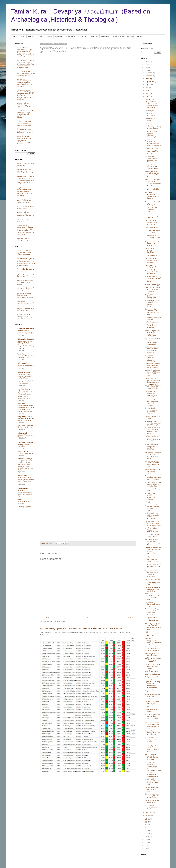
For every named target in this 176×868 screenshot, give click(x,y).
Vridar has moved (23, 501)
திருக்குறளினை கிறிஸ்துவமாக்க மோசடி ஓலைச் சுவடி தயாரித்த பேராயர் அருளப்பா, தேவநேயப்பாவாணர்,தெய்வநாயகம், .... (25, 52)
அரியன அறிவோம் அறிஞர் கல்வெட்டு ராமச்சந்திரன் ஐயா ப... (153, 439)
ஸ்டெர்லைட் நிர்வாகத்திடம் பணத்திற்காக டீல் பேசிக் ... (152, 195)
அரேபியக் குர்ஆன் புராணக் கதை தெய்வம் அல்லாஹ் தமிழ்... (153, 542)
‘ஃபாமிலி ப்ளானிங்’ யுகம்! (26, 453)
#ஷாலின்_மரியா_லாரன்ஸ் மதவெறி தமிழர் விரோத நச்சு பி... (153, 626)
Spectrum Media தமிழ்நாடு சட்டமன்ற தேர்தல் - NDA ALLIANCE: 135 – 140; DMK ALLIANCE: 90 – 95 (81, 629)
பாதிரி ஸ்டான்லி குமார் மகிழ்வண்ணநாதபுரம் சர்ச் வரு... (153, 566)
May (147, 93)
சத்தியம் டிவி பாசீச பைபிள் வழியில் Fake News (152, 634)
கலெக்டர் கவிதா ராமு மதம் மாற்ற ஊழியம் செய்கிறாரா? (153, 333)
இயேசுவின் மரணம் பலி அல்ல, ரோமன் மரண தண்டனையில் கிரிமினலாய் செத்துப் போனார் (25, 140)
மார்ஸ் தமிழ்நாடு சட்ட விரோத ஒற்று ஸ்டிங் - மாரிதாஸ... (153, 660)
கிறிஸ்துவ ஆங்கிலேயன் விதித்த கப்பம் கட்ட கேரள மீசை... (153, 641)
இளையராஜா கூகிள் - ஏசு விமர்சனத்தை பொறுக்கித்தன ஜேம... (152, 508)
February (149, 812)
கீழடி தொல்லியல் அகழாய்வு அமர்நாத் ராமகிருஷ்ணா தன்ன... (153, 279)
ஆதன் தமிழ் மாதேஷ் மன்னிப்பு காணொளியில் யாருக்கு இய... (152, 684)
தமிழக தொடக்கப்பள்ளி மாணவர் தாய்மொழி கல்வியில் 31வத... (153, 126)
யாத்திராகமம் (71, 36)
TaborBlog (21, 354)
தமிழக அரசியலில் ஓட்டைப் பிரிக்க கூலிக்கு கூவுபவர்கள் (152, 740)
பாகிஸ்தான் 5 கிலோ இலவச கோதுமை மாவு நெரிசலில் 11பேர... (152, 151)
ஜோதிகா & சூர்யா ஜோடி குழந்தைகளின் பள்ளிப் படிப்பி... (152, 559)
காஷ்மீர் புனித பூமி (152, 671)
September (149, 82)
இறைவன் (130, 36)
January (148, 815)
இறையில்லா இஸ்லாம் (25, 426)
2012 (146, 848)
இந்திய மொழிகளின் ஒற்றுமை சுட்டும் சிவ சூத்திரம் (152, 272)
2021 (146, 822)
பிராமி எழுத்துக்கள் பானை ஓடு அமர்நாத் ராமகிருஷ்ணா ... (152, 210)
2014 (146, 842)
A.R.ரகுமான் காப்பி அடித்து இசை (152, 678)
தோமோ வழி (22, 475)
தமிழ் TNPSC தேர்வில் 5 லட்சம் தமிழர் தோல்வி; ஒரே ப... (153, 387)
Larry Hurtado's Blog (25, 417)
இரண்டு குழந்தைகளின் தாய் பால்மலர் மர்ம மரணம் (25, 282)
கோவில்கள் (105, 36)
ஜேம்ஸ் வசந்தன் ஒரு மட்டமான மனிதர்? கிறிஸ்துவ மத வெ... (153, 523)
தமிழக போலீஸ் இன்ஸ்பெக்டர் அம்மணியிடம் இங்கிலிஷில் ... (151, 765)
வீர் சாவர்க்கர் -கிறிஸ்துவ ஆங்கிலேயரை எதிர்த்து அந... (151, 358)
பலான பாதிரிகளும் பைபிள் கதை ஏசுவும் (152, 789)
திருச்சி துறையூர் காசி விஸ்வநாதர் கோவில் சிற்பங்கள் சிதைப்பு (24, 252)
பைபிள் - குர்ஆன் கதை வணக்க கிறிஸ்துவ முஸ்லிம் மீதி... (153, 484)
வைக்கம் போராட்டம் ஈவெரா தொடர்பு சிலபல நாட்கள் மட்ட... (152, 430)
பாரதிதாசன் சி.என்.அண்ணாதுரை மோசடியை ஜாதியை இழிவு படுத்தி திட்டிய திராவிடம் (24, 83)
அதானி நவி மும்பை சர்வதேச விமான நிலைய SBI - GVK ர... (152, 174)
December (149, 73)
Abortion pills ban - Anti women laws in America (153, 697)
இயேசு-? (41, 36)
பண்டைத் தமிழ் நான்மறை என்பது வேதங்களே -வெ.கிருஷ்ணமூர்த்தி (26, 123)
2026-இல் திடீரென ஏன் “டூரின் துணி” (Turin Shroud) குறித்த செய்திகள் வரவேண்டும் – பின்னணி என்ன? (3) (26, 345)
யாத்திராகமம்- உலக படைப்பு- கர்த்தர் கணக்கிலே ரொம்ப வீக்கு (25, 105)
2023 (146, 70)
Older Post (132, 618)
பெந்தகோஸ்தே (118, 36)
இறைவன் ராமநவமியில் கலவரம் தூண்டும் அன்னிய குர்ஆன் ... (153, 142)
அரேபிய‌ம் (94, 36)
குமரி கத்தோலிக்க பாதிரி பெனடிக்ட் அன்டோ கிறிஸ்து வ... (152, 749)
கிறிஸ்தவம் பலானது (25, 459)
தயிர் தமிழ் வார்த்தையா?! (151, 266)
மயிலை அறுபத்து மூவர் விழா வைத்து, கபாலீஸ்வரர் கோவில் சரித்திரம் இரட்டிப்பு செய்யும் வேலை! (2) (25, 395)
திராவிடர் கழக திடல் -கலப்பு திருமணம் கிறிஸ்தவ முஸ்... (152, 796)
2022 (146, 819)
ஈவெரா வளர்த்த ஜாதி (152, 285)
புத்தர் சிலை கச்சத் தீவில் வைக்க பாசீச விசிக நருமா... (153, 296)
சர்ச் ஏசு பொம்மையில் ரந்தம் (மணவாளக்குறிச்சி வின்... (153, 582)
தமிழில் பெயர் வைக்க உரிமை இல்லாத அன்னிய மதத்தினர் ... (153, 717)
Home (15, 36)
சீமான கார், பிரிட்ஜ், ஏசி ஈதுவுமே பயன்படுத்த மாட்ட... (152, 611)
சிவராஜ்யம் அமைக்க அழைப (152, 710)
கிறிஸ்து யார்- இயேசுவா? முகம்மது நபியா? (25, 289)
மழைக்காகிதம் (23, 452)
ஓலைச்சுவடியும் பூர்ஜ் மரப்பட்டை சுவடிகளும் (152, 203)
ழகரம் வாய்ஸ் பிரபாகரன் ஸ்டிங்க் (152, 691)
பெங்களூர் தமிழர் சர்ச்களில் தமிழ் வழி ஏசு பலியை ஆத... (153, 423)
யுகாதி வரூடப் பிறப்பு (153, 674)
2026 (146, 62)
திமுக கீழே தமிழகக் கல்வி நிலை (152, 801)
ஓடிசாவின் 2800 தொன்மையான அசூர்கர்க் (151, 260)
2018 (146, 831)
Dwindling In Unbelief (25, 442)
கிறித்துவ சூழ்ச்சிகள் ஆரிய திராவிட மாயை (26, 310)
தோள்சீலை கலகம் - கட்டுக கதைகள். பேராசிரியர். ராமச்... (153, 619)
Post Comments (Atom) (57, 622)
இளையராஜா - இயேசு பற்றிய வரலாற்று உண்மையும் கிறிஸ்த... (153, 303)
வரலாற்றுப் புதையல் (24, 507)
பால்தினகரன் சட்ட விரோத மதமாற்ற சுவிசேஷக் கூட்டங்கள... (152, 516)
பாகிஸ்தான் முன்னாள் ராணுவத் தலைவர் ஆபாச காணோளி (153, 365)
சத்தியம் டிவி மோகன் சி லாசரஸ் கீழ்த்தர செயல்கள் (153, 289)
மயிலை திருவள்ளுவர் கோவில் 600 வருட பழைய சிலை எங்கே (153, 373)
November (149, 76)
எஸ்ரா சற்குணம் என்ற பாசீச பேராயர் (153, 535)
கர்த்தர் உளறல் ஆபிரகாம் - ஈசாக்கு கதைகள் (26, 207)
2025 (146, 65)
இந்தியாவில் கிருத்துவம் (26, 339)
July (147, 88)
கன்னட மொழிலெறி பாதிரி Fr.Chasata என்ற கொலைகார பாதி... (152, 464)
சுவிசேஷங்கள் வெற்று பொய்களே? (24, 220)
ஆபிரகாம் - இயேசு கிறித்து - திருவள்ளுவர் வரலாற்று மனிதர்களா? (25, 316)
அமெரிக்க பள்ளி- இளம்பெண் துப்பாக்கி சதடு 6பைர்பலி (151, 394)
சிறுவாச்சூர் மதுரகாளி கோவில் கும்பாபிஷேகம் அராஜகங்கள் (152, 341)
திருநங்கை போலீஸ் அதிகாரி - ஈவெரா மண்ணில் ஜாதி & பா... (152, 725)
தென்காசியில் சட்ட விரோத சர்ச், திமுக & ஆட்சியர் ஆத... (153, 380)
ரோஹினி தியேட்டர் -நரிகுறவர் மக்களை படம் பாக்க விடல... (153, 237)
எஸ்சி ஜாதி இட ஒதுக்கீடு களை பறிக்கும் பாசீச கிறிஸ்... (151, 159)
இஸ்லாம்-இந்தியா (24, 372)
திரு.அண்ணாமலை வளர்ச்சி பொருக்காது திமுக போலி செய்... (152, 230)
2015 (146, 839)
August (148, 85)
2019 (146, 828)
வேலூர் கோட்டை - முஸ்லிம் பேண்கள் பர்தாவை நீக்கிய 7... (153, 167)
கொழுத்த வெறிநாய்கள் (25, 428)
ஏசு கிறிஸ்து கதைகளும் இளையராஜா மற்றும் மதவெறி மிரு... (153, 455)
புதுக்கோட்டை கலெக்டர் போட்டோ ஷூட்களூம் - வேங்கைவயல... (152, 252)
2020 (146, 825)
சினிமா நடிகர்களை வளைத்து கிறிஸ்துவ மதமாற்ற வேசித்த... (153, 478)
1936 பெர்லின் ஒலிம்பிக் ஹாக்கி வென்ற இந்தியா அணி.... (152, 597)
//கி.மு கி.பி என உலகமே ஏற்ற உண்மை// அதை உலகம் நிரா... (152, 104)
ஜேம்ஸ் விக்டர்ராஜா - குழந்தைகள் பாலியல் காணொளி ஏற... (153, 704)
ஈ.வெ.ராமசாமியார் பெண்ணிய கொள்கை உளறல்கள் (152, 447)
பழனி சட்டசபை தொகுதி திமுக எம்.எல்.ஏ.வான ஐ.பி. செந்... (151, 757)
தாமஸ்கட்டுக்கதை (24, 389)
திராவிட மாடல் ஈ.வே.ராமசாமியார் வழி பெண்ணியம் (153, 649)
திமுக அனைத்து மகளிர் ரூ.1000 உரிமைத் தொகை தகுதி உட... (152, 312)
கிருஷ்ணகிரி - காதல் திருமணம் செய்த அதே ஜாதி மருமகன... (152, 573)
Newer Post (45, 618)
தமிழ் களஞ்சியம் (23, 363)
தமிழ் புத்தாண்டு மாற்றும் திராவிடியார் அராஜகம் (151, 496)
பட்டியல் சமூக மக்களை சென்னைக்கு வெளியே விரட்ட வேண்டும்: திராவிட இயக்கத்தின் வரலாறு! (25, 114)
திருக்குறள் (59, 36)
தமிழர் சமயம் (22, 433)
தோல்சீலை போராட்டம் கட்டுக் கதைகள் (153, 604)
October (148, 79)
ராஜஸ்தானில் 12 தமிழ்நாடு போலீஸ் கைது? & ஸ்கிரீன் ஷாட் (153, 782)
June (147, 90)
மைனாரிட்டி (141, 36)
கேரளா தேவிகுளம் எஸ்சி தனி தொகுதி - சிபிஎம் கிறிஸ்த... (153, 733)
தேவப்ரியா (21, 404)
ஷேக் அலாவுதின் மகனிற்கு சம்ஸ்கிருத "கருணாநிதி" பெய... (153, 134)
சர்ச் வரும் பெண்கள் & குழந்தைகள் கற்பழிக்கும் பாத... (153, 471)
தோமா (22, 36)
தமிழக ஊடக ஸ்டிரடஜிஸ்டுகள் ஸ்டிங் (152, 807)
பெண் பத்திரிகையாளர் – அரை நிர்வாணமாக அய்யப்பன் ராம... (153, 773)
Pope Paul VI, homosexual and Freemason (26, 270)
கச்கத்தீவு (148, 502)
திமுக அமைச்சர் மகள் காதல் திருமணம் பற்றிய (153, 666)
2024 (146, 67)
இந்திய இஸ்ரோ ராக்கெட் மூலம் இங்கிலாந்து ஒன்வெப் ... (151, 411)
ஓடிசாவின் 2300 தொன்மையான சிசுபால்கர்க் (151, 222)
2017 (146, 834)
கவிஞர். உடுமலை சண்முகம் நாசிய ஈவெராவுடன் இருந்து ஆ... (152, 350)
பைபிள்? (31, 36)
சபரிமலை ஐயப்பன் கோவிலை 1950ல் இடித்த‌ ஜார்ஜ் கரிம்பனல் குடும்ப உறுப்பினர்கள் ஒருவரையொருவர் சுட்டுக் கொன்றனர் (26, 95)
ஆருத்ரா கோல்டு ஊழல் (151, 119)
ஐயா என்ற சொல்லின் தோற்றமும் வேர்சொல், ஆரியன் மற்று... (153, 182)
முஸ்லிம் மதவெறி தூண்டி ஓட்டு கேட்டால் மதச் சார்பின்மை (151, 325)
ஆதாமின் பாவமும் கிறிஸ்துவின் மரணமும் (25, 239)
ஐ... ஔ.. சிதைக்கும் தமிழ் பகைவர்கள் (152, 189)
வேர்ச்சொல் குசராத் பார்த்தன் (152, 217)
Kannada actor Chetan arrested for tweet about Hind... (153, 589)
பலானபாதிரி (83, 36)
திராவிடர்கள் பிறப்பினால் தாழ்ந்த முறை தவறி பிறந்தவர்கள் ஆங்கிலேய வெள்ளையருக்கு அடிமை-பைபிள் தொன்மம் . (26, 64)
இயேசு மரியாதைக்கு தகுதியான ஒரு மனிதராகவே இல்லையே (25, 131)
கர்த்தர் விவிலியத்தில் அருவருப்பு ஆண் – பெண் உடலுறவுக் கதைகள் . (26, 73)
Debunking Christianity (26, 328)
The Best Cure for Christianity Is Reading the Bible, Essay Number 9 (26, 332)
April (147, 96)
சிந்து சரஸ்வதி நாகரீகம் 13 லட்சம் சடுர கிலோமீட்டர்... (153, 244)
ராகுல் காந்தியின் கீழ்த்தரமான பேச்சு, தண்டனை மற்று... (153, 530)
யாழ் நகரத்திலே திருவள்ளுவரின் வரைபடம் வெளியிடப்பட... (152, 403)
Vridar (20, 499)
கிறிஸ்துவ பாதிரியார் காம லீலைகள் (152, 654)
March (148, 99)
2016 (146, 837)
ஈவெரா (49, 36)
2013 (146, 845)
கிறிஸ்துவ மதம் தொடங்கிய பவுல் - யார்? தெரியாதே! (25, 303)
